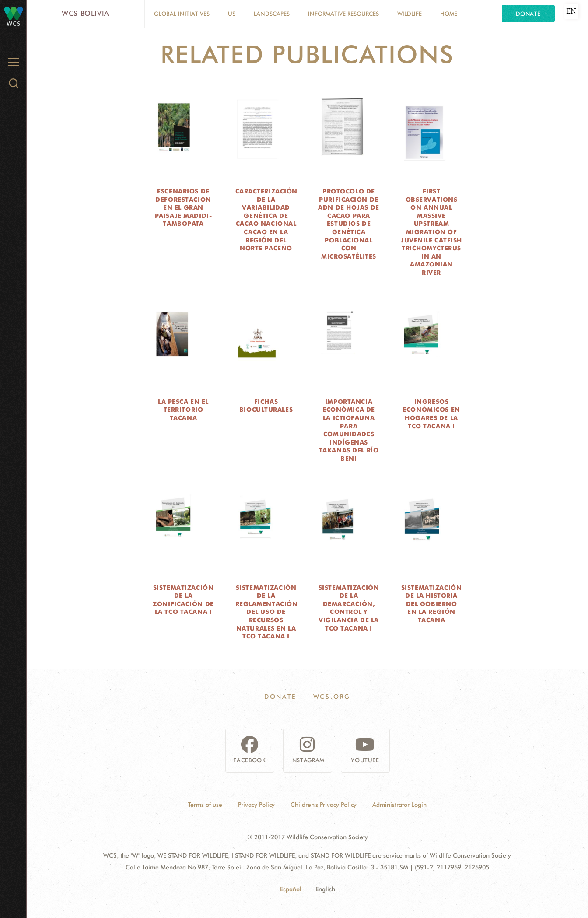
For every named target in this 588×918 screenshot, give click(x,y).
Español (291, 889)
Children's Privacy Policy (324, 805)
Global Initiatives (182, 14)
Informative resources (343, 14)
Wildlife (409, 14)
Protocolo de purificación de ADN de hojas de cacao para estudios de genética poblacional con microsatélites (348, 224)
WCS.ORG (332, 697)
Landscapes (272, 14)
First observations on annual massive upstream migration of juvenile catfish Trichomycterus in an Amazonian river (431, 232)
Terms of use (205, 805)
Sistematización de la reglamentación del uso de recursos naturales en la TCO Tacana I (267, 612)
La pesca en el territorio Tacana (183, 410)
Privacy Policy (256, 805)
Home (449, 14)
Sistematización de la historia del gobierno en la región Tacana (431, 604)
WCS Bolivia (86, 13)
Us (232, 14)
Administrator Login (399, 805)
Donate (528, 14)
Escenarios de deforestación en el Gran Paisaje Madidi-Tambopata (183, 207)
